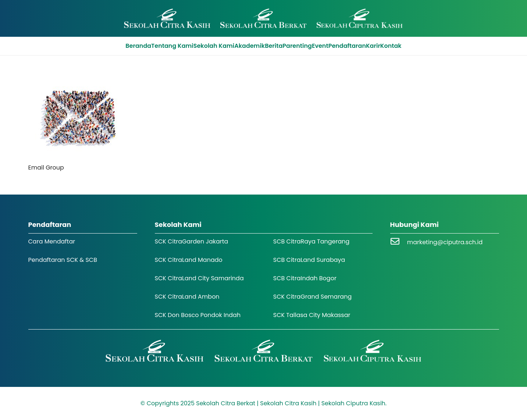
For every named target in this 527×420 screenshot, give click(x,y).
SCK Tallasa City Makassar (312, 315)
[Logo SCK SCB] (263, 18)
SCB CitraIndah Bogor (305, 278)
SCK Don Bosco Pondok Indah (198, 315)
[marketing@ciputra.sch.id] (399, 242)
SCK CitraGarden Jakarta (192, 241)
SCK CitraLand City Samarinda (199, 278)
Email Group (46, 168)
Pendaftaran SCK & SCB (63, 260)
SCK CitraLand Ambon (187, 297)
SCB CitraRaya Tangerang (311, 241)
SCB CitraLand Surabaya (309, 260)
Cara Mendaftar (52, 241)
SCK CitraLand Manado (189, 260)
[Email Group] (79, 83)
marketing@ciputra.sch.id (445, 242)
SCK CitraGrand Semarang (313, 297)
